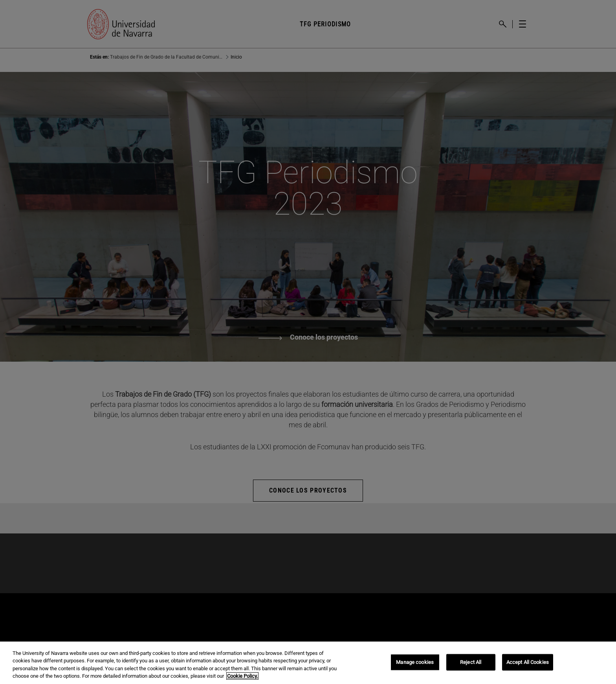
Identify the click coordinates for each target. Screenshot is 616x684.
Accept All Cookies (528, 662)
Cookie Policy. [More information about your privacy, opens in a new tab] (242, 676)
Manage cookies (415, 662)
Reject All (471, 662)
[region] (308, 663)
